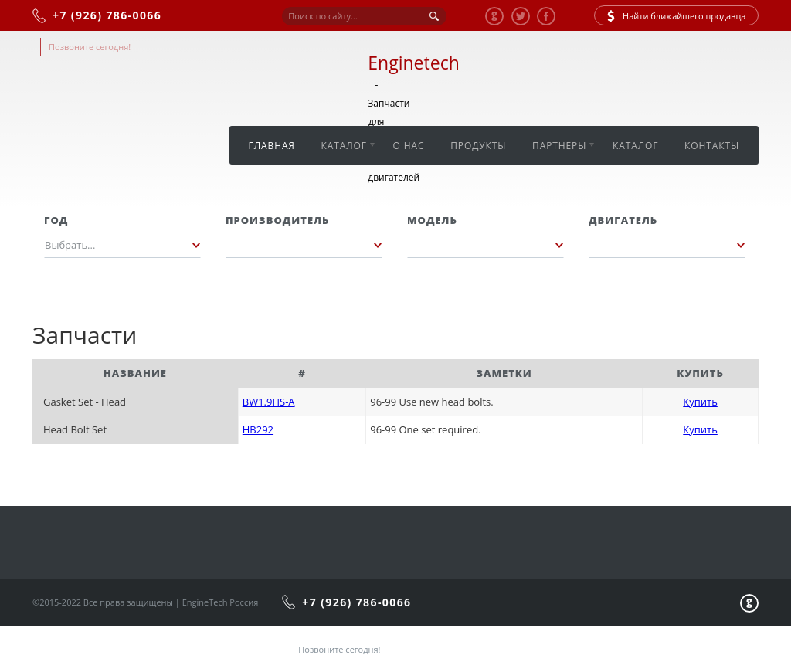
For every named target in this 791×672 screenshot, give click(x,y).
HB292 (258, 429)
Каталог (344, 146)
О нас (409, 146)
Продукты (478, 146)
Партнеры (559, 146)
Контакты (712, 146)
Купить (700, 402)
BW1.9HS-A (269, 402)
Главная (272, 146)
